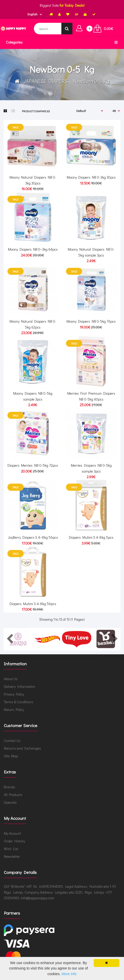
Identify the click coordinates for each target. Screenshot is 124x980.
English (32, 14)
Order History (14, 841)
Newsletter (12, 856)
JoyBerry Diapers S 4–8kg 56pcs (33, 537)
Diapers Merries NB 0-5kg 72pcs (33, 465)
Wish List (11, 849)
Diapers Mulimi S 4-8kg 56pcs (33, 604)
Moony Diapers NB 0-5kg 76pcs (91, 321)
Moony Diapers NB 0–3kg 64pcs (33, 249)
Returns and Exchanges (22, 748)
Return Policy (14, 710)
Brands (9, 787)
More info (69, 974)
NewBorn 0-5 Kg (90, 81)
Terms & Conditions (18, 702)
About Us (11, 679)
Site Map (11, 756)
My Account (12, 833)
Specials (10, 802)
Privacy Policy (14, 694)
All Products (13, 795)
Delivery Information (20, 686)
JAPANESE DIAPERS (45, 81)
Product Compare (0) (36, 111)
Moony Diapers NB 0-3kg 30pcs (91, 177)
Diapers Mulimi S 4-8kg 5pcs (91, 537)
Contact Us (12, 741)
